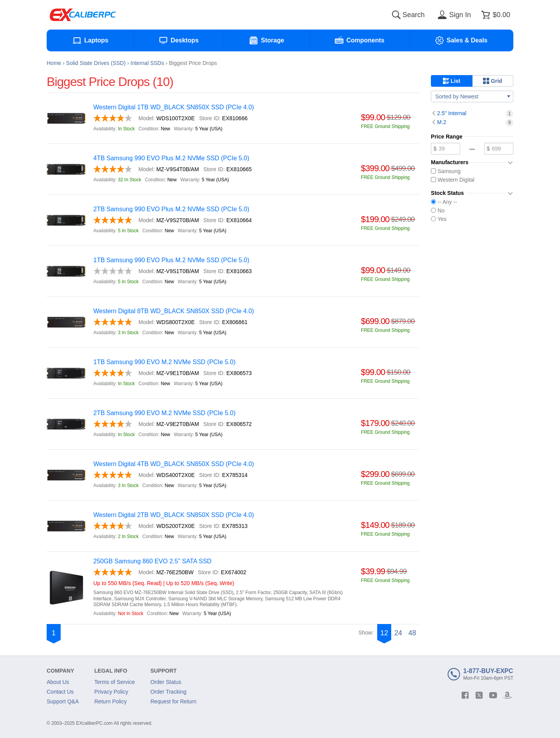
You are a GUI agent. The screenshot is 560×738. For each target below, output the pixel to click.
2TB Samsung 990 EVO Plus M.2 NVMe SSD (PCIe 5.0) (171, 209)
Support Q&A (63, 701)
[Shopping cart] (494, 15)
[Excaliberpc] (83, 15)
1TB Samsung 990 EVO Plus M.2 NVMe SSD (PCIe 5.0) (171, 260)
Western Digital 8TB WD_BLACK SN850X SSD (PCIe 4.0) (174, 311)
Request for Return (173, 701)
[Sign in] (453, 15)
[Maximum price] (499, 149)
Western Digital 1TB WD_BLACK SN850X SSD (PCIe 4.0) (174, 107)
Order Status (166, 682)
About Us (58, 682)
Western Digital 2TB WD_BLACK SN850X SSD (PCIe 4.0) (174, 515)
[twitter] (479, 695)
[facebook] (465, 695)
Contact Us (60, 692)
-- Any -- (444, 202)
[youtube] (493, 695)
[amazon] (507, 695)
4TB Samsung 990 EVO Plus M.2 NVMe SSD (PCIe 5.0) (171, 158)
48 (412, 633)
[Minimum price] (445, 149)
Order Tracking (169, 692)
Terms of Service (115, 682)
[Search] (396, 15)
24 (398, 633)
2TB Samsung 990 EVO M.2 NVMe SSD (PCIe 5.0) (164, 413)
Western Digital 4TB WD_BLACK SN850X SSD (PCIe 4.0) (174, 464)
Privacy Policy (111, 692)
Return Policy (111, 701)
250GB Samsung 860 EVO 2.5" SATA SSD (152, 561)
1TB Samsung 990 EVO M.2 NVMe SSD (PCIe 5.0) (164, 362)
